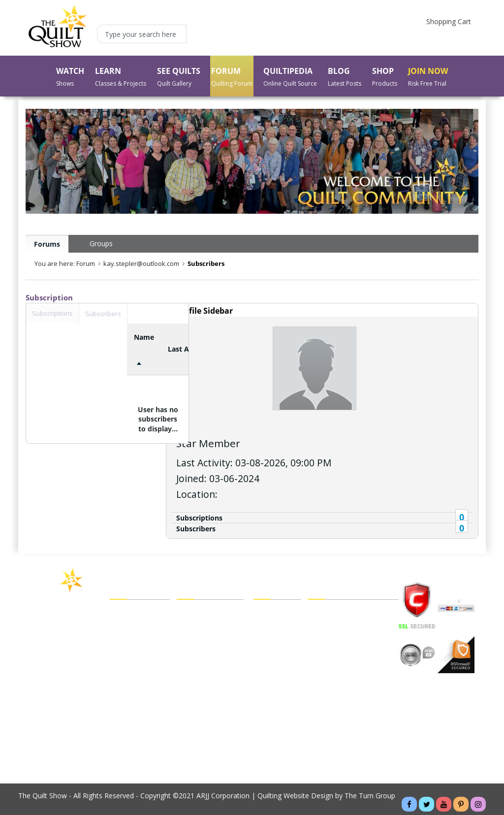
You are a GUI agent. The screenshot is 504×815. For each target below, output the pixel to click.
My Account (196, 613)
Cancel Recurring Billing (345, 668)
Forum (120, 654)
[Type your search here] (142, 34)
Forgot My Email (203, 681)
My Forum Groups (206, 641)
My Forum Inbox (203, 654)
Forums (47, 244)
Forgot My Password (210, 696)
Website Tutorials (335, 682)
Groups (101, 244)
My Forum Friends (206, 627)
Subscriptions (199, 518)
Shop (118, 668)
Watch (120, 613)
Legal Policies (329, 613)
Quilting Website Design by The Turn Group (326, 796)
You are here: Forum (65, 263)
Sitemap (321, 654)
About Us (125, 710)
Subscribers (196, 529)
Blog (117, 696)
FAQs (316, 627)
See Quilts (126, 641)
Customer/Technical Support (353, 641)
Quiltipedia (126, 682)
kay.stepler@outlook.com (141, 263)
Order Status (274, 654)
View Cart (268, 613)
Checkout (268, 627)
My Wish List (274, 641)
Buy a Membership (140, 723)
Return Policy (274, 682)
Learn (119, 627)
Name (144, 337)
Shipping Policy (277, 668)
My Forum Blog (202, 668)
